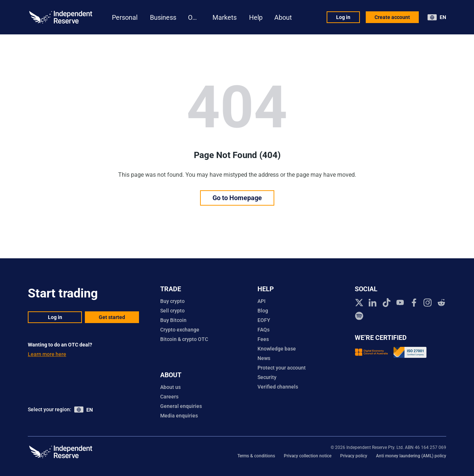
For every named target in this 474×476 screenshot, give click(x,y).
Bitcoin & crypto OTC (184, 339)
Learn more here (47, 354)
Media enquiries (179, 416)
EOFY (264, 320)
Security (267, 377)
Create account (392, 17)
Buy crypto (172, 301)
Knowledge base (277, 349)
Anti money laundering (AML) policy (411, 456)
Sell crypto (172, 311)
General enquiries (181, 406)
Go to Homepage (237, 198)
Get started (112, 317)
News (264, 358)
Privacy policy (354, 456)
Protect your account (282, 368)
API (262, 301)
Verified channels (278, 387)
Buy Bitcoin (173, 320)
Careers (169, 397)
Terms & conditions (256, 456)
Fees (263, 339)
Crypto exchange (180, 330)
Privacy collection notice (308, 456)
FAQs (264, 330)
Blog (263, 311)
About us (170, 387)
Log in (343, 17)
